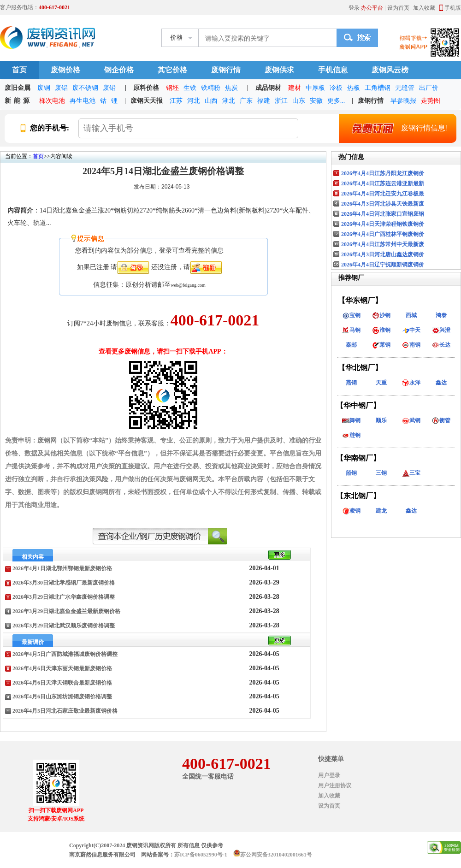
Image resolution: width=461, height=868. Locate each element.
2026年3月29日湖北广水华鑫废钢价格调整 (64, 597)
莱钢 (381, 345)
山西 (211, 101)
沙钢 (381, 315)
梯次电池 (52, 101)
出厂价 (429, 88)
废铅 (109, 88)
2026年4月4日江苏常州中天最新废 (383, 244)
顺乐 (381, 420)
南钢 (411, 345)
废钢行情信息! (395, 128)
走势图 (431, 101)
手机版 (453, 8)
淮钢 (381, 330)
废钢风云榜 (390, 70)
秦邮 (351, 345)
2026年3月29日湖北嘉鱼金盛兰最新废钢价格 (66, 611)
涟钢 (351, 435)
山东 (299, 101)
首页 (19, 70)
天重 (381, 383)
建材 (295, 88)
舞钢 (351, 420)
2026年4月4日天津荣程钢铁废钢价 (383, 224)
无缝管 (405, 88)
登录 (354, 8)
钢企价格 (119, 70)
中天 (411, 330)
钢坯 (172, 88)
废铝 (61, 88)
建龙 (381, 511)
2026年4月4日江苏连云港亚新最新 (383, 183)
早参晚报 (403, 101)
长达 (441, 345)
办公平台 (372, 8)
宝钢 (351, 315)
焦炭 (231, 88)
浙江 (281, 101)
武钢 (411, 420)
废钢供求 (279, 70)
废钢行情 (226, 70)
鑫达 (441, 383)
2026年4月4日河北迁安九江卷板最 (383, 194)
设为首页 (398, 8)
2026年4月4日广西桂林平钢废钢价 (383, 234)
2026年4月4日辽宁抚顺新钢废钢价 (383, 265)
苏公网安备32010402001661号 (276, 855)
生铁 (190, 88)
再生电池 (83, 101)
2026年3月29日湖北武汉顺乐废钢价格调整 (64, 626)
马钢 (351, 330)
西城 (411, 315)
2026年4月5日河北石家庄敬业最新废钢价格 (65, 711)
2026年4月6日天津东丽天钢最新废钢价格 (62, 668)
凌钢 (351, 511)
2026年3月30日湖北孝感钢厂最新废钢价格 (64, 583)
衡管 (441, 420)
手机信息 (333, 70)
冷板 (336, 88)
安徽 (316, 101)
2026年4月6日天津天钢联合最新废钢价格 (62, 683)
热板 (354, 88)
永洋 (411, 383)
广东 (246, 101)
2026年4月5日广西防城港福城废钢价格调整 (65, 654)
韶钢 (351, 473)
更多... (336, 101)
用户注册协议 (335, 785)
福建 (264, 101)
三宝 (411, 473)
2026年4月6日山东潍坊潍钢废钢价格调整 (62, 697)
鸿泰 (441, 315)
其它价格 (172, 70)
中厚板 (315, 88)
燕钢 (351, 383)
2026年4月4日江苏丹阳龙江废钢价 (383, 173)
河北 (194, 101)
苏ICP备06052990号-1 (201, 855)
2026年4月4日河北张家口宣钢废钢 (383, 214)
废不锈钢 (85, 88)
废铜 (44, 88)
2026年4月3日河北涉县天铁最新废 (383, 204)
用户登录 (329, 775)
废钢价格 (65, 70)
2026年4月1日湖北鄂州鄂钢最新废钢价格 (62, 568)
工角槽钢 (378, 88)
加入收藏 (424, 8)
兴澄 (441, 330)
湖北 (229, 101)
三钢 (381, 473)
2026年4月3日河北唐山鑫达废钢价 (383, 254)
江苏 (176, 101)
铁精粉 (211, 88)
